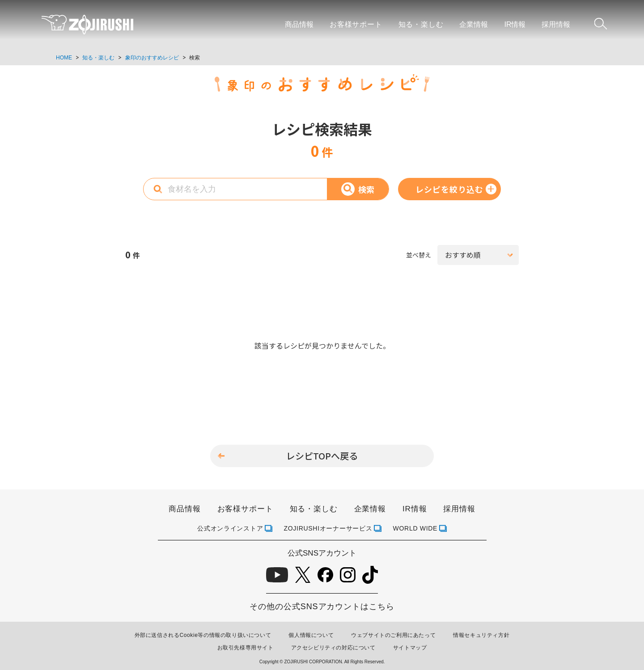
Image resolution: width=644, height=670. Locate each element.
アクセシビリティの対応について (333, 648)
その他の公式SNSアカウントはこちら (322, 607)
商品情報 (299, 24)
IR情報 (515, 24)
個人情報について (311, 635)
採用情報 (556, 24)
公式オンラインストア (230, 528)
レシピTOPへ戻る (322, 456)
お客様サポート (356, 24)
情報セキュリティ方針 (481, 635)
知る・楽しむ (421, 24)
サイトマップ (410, 648)
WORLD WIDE (415, 528)
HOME (64, 58)
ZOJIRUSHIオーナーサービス (328, 528)
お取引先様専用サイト (246, 648)
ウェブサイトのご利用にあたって (393, 635)
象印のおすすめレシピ (152, 58)
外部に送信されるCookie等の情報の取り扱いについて (203, 635)
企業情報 (474, 24)
